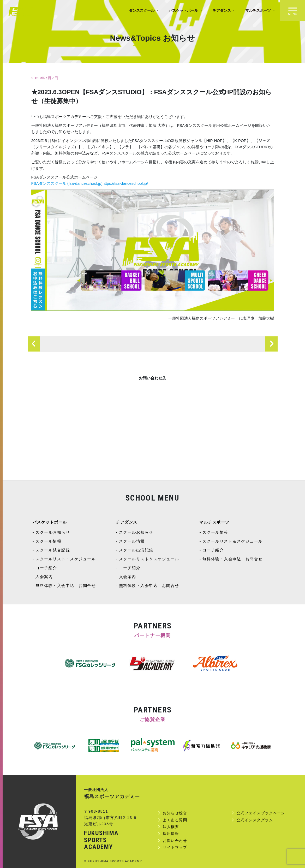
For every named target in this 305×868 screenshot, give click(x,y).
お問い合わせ (175, 841)
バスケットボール (184, 10)
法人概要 (171, 827)
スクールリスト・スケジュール (66, 559)
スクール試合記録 (53, 550)
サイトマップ (175, 847)
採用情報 (171, 834)
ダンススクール (142, 10)
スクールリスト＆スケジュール (149, 559)
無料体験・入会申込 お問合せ (66, 585)
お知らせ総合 (175, 813)
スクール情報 (48, 541)
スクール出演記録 (136, 550)
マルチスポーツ (259, 10)
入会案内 (44, 577)
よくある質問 (175, 820)
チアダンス (222, 10)
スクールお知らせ (53, 532)
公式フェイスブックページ (261, 813)
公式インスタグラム (255, 820)
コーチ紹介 (46, 568)
